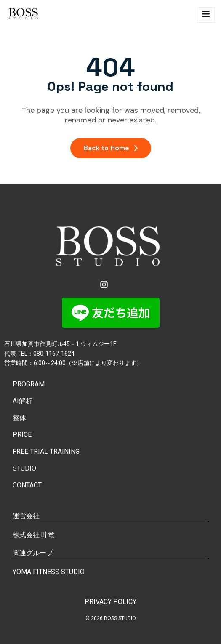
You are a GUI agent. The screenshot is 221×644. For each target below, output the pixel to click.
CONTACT (27, 485)
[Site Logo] (24, 15)
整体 (19, 418)
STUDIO (24, 468)
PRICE (22, 435)
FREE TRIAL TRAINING (46, 451)
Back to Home (111, 148)
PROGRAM (29, 384)
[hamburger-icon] (206, 15)
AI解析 (23, 401)
